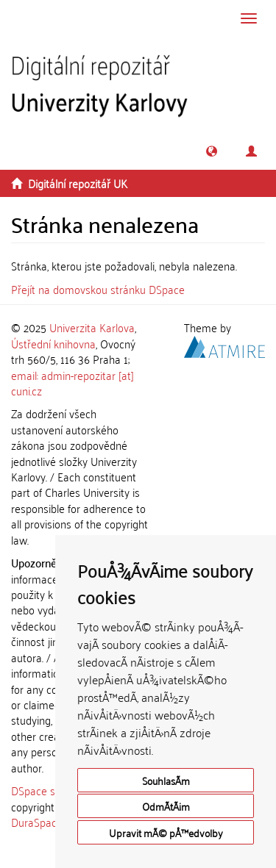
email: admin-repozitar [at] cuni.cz (72, 383)
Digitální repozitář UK (78, 183)
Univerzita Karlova (92, 327)
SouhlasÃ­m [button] (166, 780)
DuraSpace (37, 822)
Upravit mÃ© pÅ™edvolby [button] (166, 832)
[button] (212, 151)
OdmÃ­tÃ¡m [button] (166, 806)
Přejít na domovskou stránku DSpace (98, 289)
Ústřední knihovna (53, 343)
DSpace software (51, 790)
